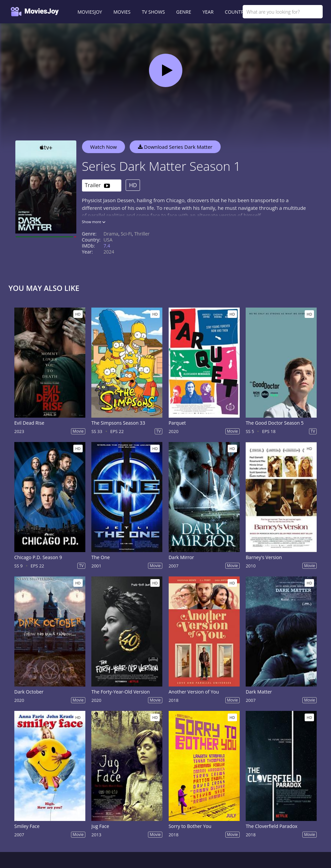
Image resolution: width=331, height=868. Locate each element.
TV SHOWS (153, 12)
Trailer (97, 186)
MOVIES (122, 12)
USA (108, 240)
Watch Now (104, 147)
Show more (94, 222)
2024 (109, 252)
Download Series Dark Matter (175, 147)
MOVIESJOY (90, 12)
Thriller (142, 234)
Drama (111, 234)
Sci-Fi (126, 234)
